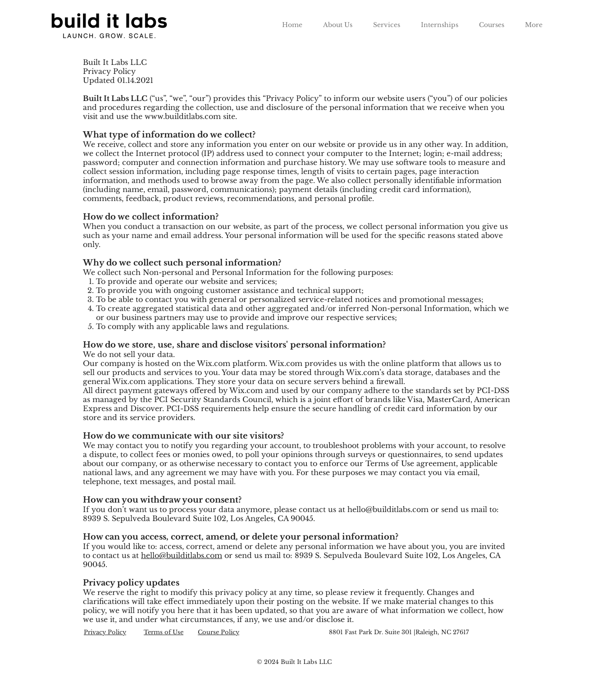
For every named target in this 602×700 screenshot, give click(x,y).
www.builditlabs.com (183, 116)
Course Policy (219, 632)
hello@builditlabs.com (388, 509)
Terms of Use (164, 632)
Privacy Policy (105, 632)
